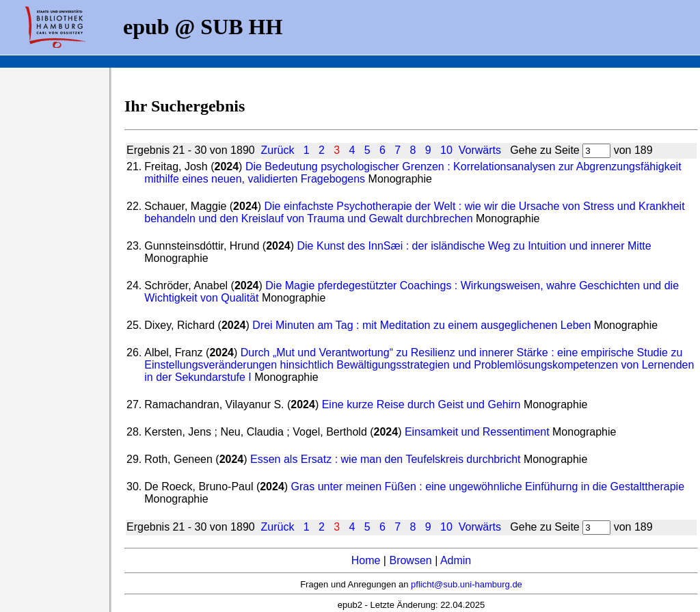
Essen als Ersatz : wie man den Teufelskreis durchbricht (385, 459)
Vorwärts (480, 150)
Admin (456, 560)
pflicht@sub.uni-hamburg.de (467, 584)
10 (446, 150)
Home (366, 560)
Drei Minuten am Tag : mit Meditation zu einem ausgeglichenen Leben (421, 325)
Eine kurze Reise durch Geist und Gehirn (421, 404)
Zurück (278, 150)
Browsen (410, 560)
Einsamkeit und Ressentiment (477, 432)
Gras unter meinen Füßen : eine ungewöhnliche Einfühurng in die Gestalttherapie (488, 487)
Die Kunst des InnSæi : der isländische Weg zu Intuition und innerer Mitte (474, 246)
